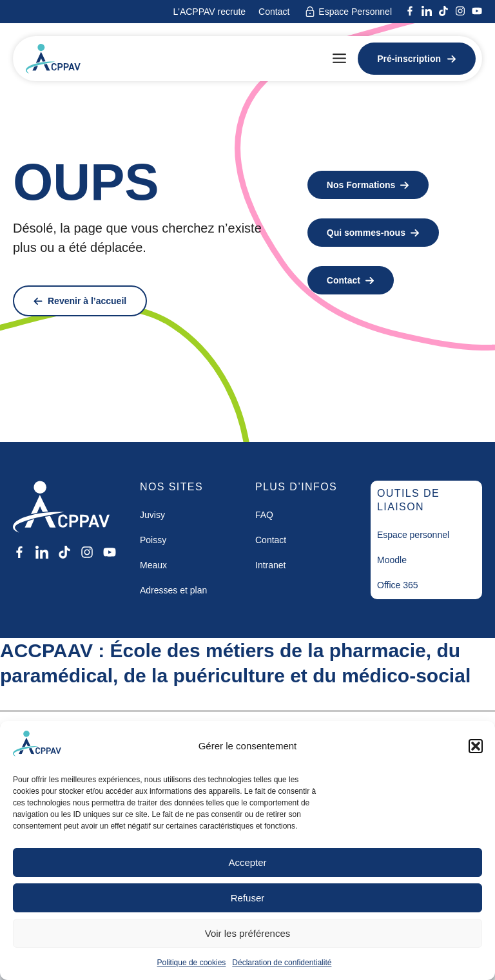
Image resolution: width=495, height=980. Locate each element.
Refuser (248, 898)
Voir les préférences (248, 933)
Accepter (247, 862)
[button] (476, 746)
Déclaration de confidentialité (282, 963)
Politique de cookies (192, 963)
